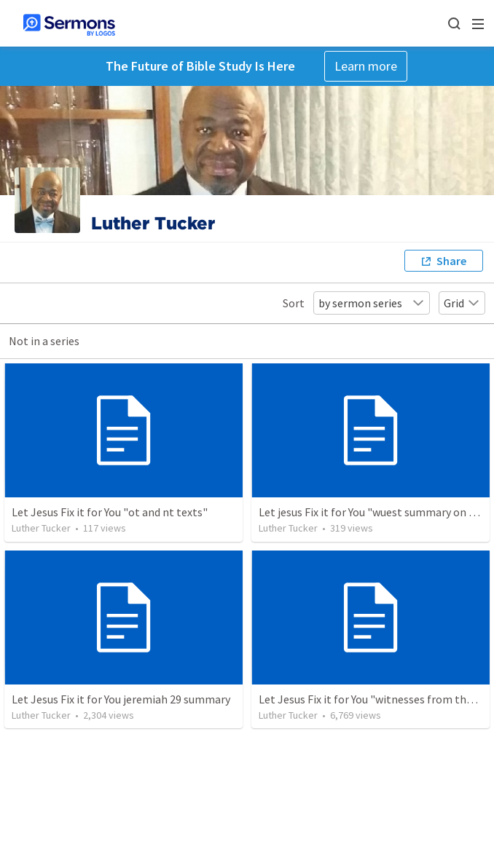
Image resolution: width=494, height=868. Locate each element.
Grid (462, 303)
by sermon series (372, 303)
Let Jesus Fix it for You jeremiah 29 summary (121, 699)
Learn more (366, 66)
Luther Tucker (41, 528)
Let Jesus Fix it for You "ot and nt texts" (110, 512)
